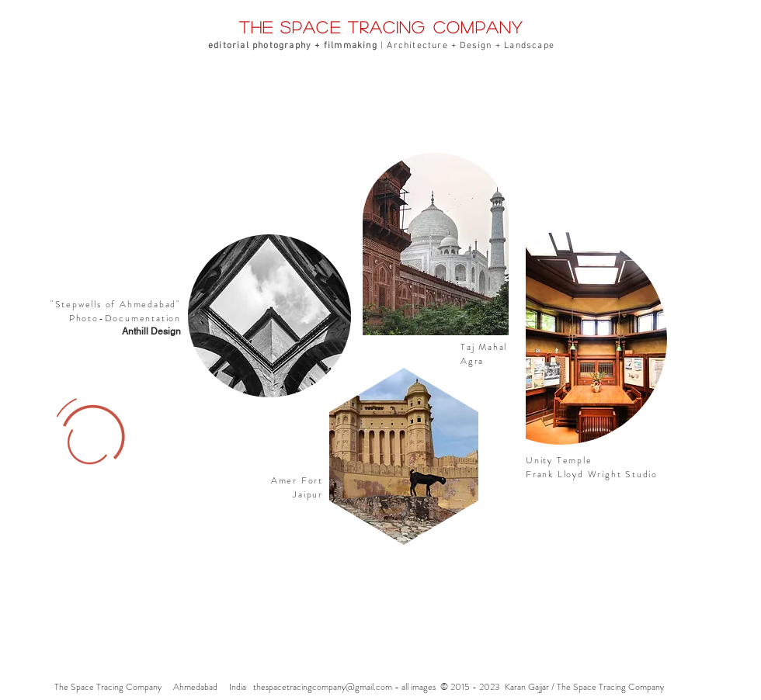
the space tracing (336, 27)
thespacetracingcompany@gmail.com (323, 687)
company (479, 27)
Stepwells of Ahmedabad (116, 304)
